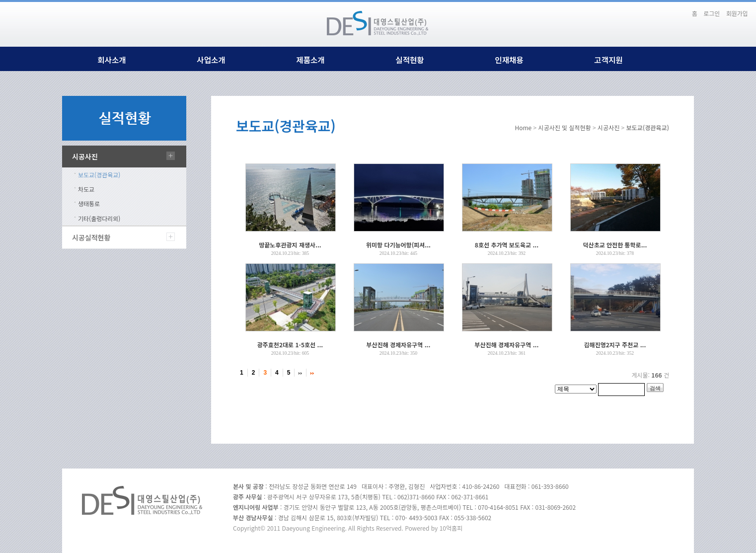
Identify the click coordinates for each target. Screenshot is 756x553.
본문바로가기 (677, 9)
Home (523, 127)
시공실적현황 (91, 237)
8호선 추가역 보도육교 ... (507, 245)
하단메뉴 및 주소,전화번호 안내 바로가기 (683, 9)
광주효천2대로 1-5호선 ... (290, 345)
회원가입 (737, 13)
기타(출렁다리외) (99, 218)
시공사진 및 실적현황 (565, 127)
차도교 (86, 189)
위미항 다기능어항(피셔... (398, 245)
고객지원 (608, 60)
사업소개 (211, 60)
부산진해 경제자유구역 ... (399, 345)
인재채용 (509, 60)
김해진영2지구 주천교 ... (615, 345)
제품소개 (310, 60)
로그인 (712, 13)
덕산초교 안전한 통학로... (615, 245)
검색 (655, 388)
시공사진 (85, 157)
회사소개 (112, 60)
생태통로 (89, 203)
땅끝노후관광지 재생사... (290, 245)
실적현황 (410, 60)
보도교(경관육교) (99, 175)
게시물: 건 (651, 375)
